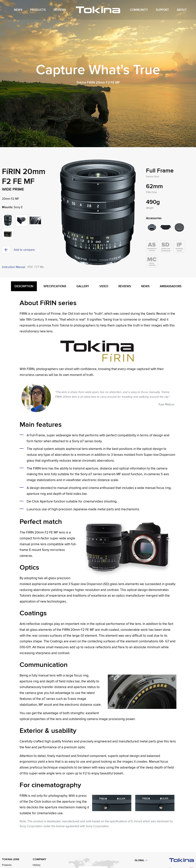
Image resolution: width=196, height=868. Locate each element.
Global (140, 860)
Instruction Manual (14, 267)
